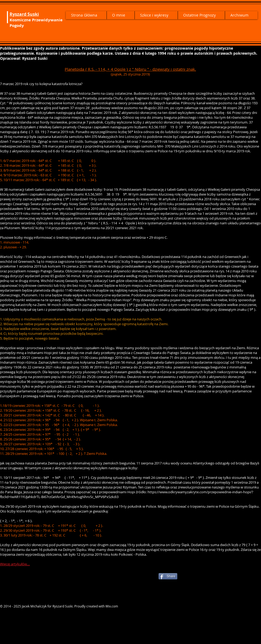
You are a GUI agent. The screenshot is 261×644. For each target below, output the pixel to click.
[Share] (168, 576)
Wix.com (112, 606)
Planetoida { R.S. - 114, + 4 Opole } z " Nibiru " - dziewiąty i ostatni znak (130, 69)
